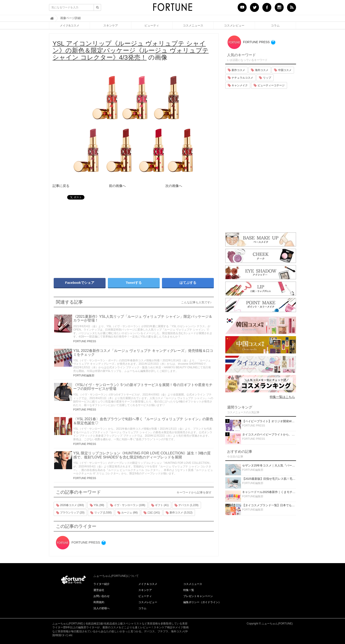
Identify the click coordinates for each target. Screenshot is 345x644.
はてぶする (188, 283)
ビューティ (152, 25)
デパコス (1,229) (187, 505)
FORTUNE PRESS (85, 341)
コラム (275, 25)
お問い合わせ (102, 596)
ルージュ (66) (128, 513)
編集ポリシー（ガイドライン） (202, 602)
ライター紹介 (102, 584)
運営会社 (99, 590)
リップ (265, 78)
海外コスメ (260, 70)
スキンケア (111, 25)
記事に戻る (61, 186)
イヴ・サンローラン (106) (128, 505)
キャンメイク (238, 85)
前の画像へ (117, 186)
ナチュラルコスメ (240, 78)
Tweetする (134, 283)
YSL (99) (97, 505)
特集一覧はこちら (282, 397)
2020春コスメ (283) (70, 505)
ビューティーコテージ (269, 85)
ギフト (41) (160, 505)
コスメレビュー (234, 25)
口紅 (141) (152, 513)
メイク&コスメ (70, 25)
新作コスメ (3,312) (179, 513)
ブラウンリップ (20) (70, 513)
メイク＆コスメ (148, 584)
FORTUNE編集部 (84, 375)
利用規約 (99, 602)
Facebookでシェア (80, 283)
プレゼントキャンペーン (198, 596)
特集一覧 (189, 590)
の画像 (131, 50)
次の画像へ (174, 186)
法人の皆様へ (102, 608)
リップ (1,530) (101, 513)
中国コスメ (283, 70)
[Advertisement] (92, 237)
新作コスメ (236, 70)
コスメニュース (193, 25)
